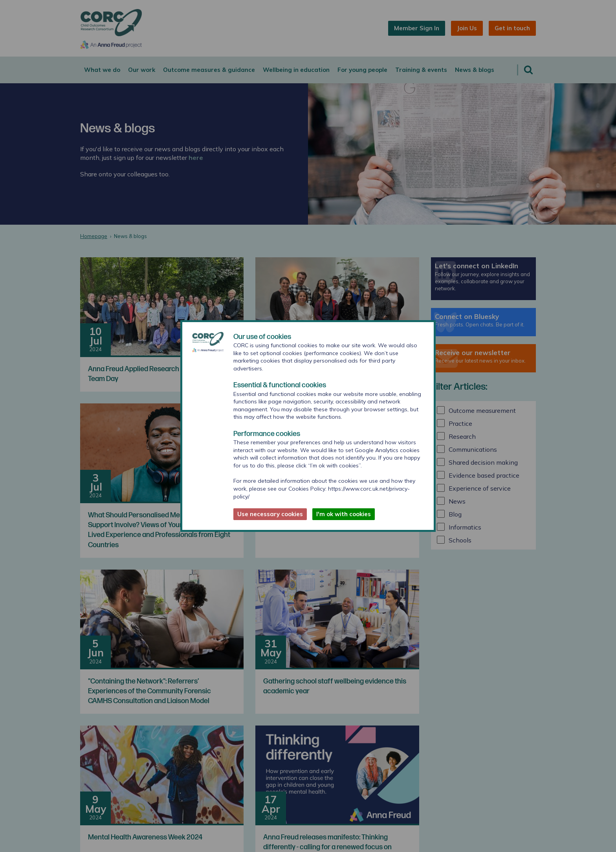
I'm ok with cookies (344, 514)
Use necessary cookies (270, 514)
